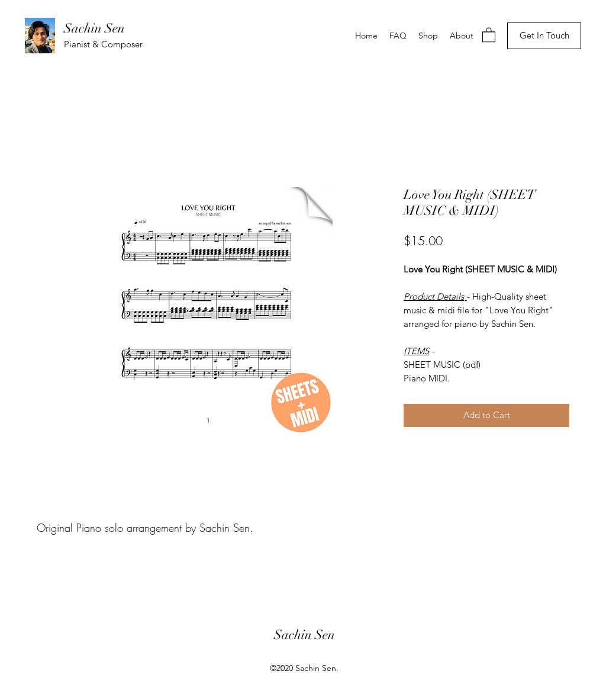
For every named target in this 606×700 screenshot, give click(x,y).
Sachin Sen (94, 28)
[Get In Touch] (544, 36)
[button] (489, 34)
